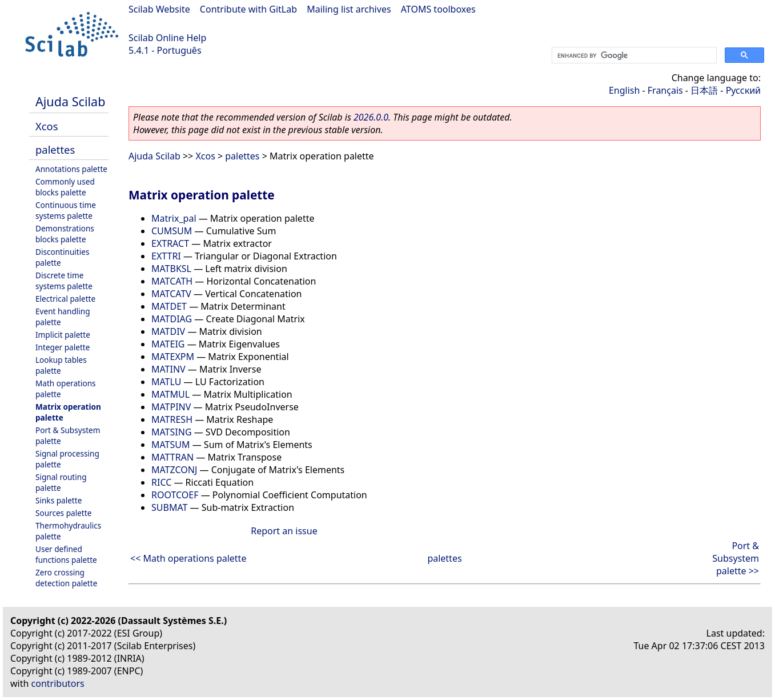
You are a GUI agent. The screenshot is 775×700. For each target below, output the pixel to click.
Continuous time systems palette (66, 210)
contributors (58, 683)
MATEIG (168, 344)
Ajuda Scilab (70, 101)
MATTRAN (172, 457)
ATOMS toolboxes (438, 9)
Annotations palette (71, 169)
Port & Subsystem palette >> (736, 558)
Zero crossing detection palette (66, 578)
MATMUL (170, 394)
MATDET (169, 306)
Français (665, 90)
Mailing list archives (349, 9)
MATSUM (171, 445)
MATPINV (171, 407)
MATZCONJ (174, 470)
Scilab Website (159, 9)
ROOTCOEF (175, 495)
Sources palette (63, 513)
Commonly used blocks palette (65, 187)
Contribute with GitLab (248, 9)
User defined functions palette (66, 554)
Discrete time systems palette (64, 281)
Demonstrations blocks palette (65, 234)
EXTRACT (170, 243)
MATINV (168, 369)
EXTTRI (166, 256)
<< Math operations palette (188, 558)
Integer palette (63, 347)
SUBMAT (169, 507)
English (624, 90)
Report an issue (284, 531)
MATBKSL (171, 269)
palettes (55, 149)
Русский (743, 90)
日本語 (704, 90)
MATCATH (172, 281)
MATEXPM (173, 357)
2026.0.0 (371, 117)
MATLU (166, 382)
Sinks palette (59, 500)
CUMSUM (172, 231)
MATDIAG (172, 319)
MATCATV (171, 294)
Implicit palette (63, 335)
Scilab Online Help (167, 38)
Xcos (47, 126)
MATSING (172, 432)
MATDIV (168, 331)
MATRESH (172, 419)
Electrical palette (65, 299)
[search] (633, 55)
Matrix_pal (174, 218)
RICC (161, 482)
